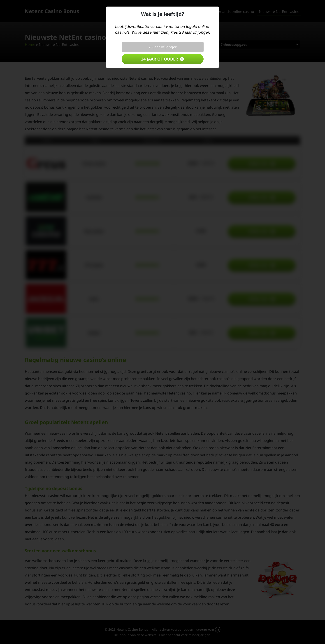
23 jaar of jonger (163, 47)
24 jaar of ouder (160, 59)
